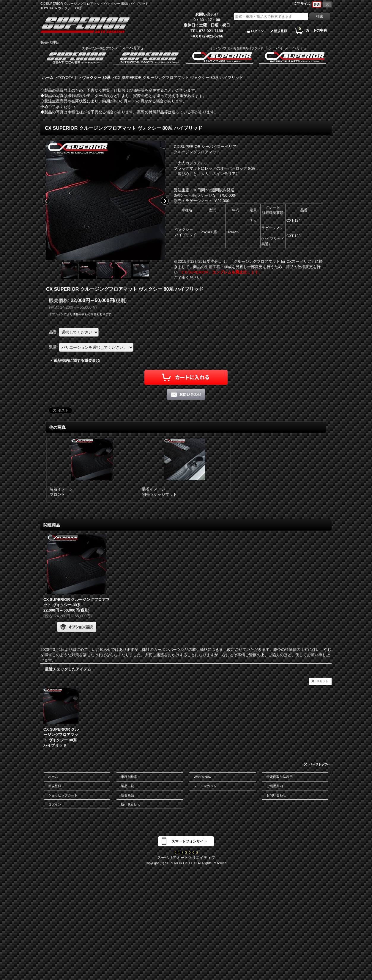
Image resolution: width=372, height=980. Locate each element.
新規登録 (280, 31)
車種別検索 (129, 777)
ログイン (257, 31)
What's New (202, 777)
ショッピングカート (63, 795)
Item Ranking (131, 804)
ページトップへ (320, 764)
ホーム (53, 777)
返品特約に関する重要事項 (77, 361)
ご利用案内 (275, 786)
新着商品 (127, 795)
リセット (322, 681)
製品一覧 (127, 786)
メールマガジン (205, 786)
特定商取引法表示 (280, 777)
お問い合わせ (276, 795)
